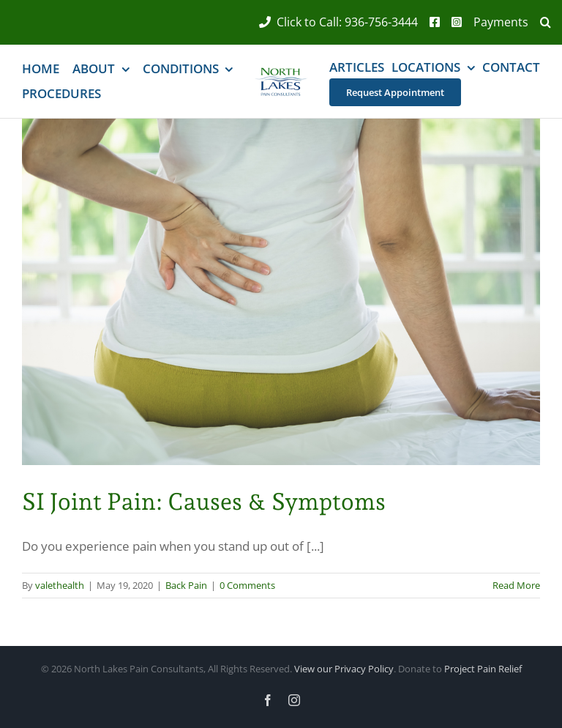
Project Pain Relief (483, 669)
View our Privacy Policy (344, 669)
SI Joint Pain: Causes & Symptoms (204, 502)
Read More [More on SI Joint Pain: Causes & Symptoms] (516, 585)
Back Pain (186, 585)
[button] (540, 22)
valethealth (60, 585)
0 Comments (247, 585)
